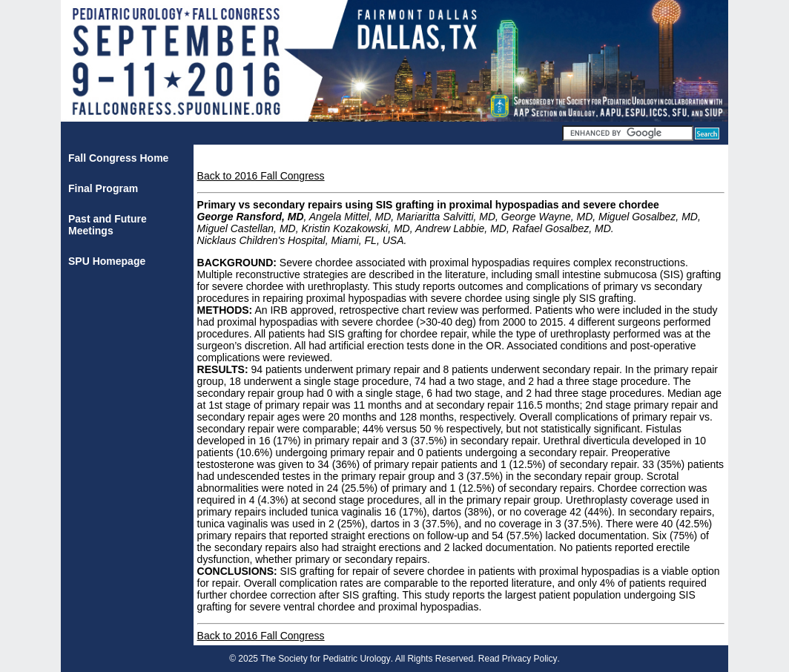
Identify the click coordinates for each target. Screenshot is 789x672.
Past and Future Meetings (108, 225)
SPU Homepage (107, 261)
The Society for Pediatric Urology (325, 659)
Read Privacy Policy (518, 659)
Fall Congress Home (118, 158)
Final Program (103, 188)
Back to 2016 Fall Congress (261, 176)
